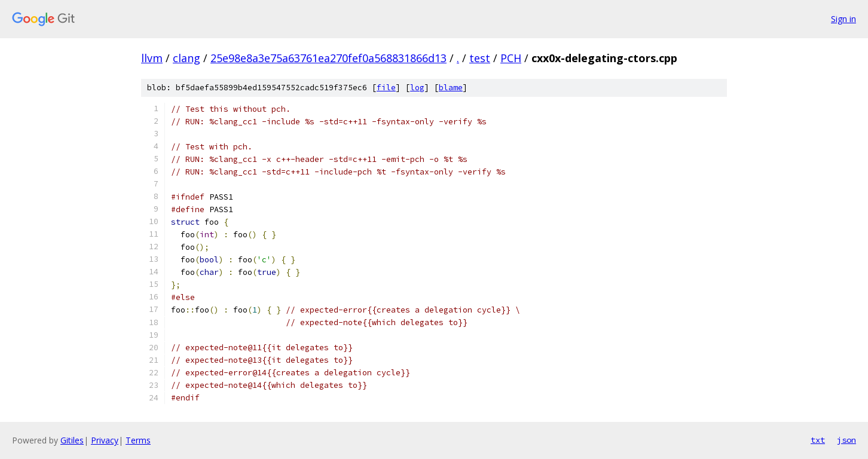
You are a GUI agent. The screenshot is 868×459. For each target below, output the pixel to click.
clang (187, 58)
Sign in (843, 19)
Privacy (105, 440)
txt (818, 440)
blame (451, 88)
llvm (152, 58)
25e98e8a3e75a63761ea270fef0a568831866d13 (328, 58)
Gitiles (72, 440)
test (480, 58)
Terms (138, 440)
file (386, 88)
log (417, 88)
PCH (511, 58)
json (846, 440)
